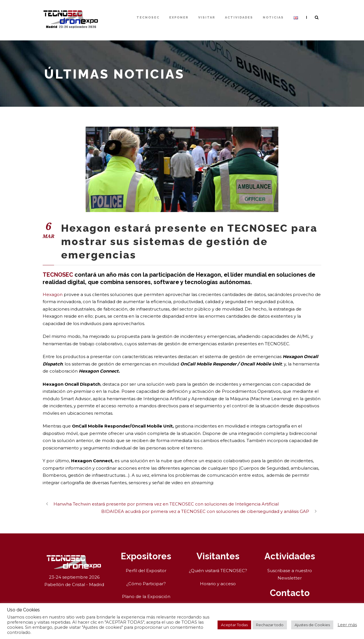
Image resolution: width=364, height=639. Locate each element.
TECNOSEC (148, 18)
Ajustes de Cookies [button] (312, 625)
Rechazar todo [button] (270, 625)
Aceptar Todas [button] (234, 625)
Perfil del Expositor (146, 571)
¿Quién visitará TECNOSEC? (218, 571)
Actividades (239, 18)
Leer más (347, 625)
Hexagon (53, 294)
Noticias (273, 18)
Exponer (179, 18)
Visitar (207, 18)
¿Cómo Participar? (146, 584)
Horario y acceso (218, 584)
